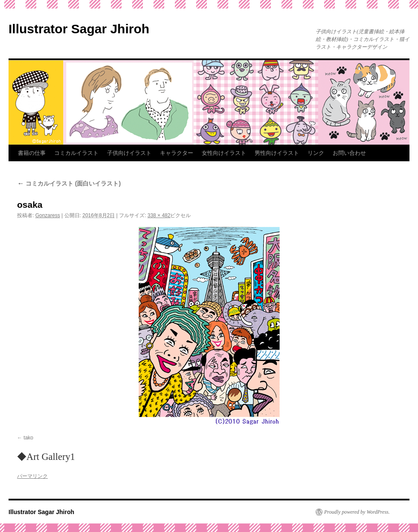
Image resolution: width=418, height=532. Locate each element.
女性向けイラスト (224, 153)
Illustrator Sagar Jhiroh (79, 29)
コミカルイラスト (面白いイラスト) (69, 183)
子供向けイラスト (129, 153)
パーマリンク (32, 476)
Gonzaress (48, 215)
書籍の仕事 (32, 153)
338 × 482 (159, 215)
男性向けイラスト (277, 153)
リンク (316, 153)
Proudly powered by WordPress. (357, 512)
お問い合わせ (349, 153)
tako (28, 438)
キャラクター (177, 153)
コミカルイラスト (76, 153)
